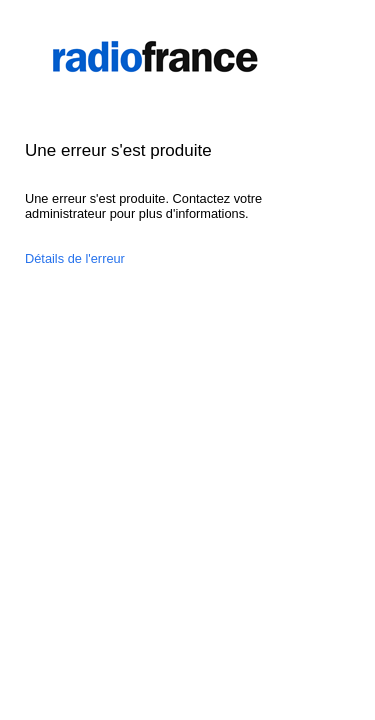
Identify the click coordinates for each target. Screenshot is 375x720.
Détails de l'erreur (75, 258)
